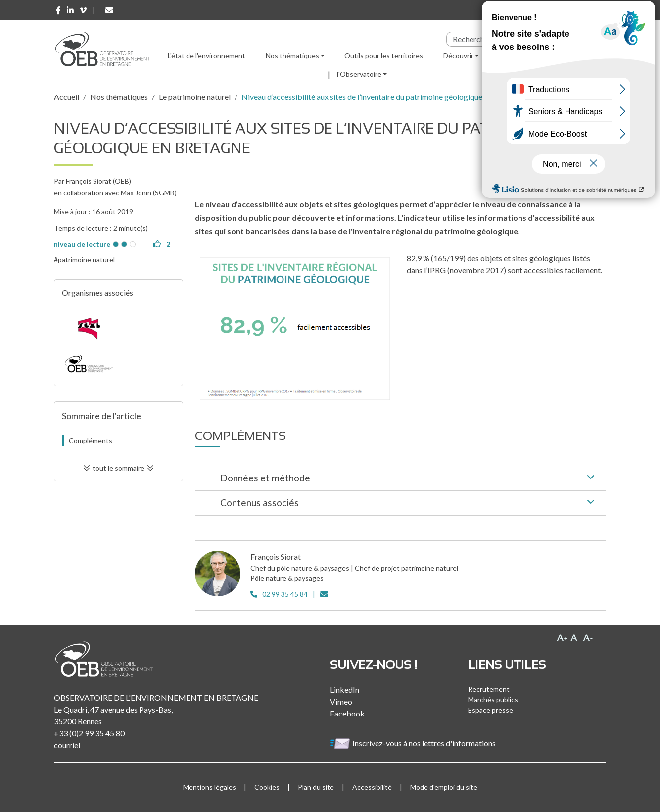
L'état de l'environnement (207, 56)
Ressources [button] (517, 56)
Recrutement (489, 689)
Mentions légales (210, 787)
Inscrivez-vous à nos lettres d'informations (414, 743)
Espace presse (491, 710)
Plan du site (316, 787)
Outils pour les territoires (384, 56)
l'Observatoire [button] (359, 74)
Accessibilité (372, 787)
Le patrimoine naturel (195, 97)
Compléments (91, 441)
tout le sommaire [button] (118, 468)
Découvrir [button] (458, 56)
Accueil (67, 97)
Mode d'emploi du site (444, 787)
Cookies (267, 787)
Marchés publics (493, 699)
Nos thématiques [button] (292, 56)
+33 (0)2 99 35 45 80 (89, 733)
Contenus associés (409, 503)
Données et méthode (409, 478)
